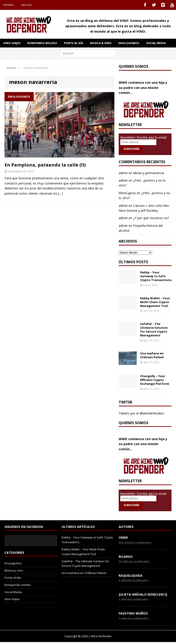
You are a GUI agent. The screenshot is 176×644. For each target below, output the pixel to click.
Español (9, 5)
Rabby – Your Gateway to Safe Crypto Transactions (156, 276)
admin (123, 173)
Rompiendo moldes (42, 43)
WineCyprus (127, 193)
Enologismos (129, 43)
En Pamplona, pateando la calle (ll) (45, 165)
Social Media (13, 592)
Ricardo (126, 557)
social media (156, 43)
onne (123, 537)
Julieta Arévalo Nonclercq (143, 594)
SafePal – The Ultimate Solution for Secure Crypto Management (154, 330)
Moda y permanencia (149, 173)
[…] (60, 193)
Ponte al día (73, 43)
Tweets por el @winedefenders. (142, 413)
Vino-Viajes (12, 43)
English (26, 5)
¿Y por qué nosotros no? (151, 218)
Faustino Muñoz (133, 613)
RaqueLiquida (131, 575)
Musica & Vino (101, 43)
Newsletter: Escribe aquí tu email (143, 137)
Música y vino (14, 570)
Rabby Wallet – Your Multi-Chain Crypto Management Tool (155, 302)
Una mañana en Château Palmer (152, 355)
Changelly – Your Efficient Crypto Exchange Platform (155, 380)
